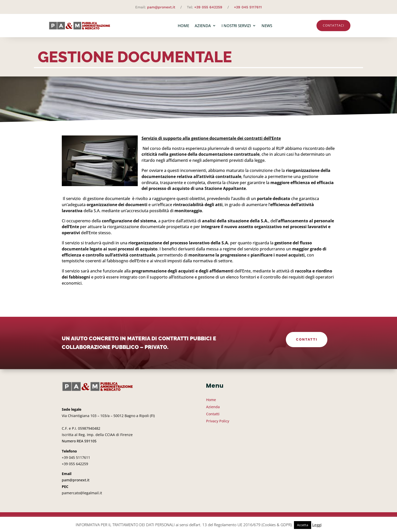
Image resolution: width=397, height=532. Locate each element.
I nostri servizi (236, 26)
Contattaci (333, 25)
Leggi (317, 525)
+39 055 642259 (208, 7)
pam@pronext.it (161, 7)
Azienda (203, 26)
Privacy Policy (218, 421)
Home (183, 26)
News (267, 26)
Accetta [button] (303, 525)
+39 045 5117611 (248, 7)
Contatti (307, 339)
